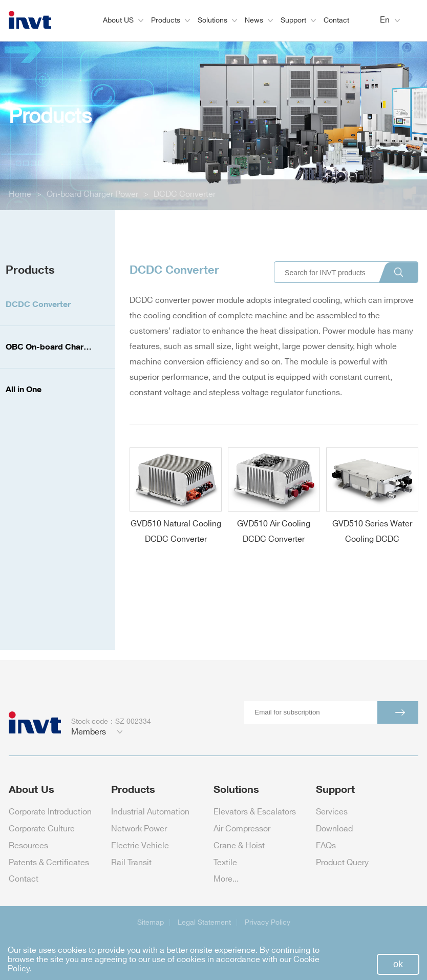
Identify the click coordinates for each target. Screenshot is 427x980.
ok (398, 964)
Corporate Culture (42, 829)
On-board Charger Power (92, 195)
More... (226, 879)
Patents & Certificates (49, 863)
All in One (24, 389)
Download (334, 829)
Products (170, 20)
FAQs (326, 846)
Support (298, 20)
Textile (225, 863)
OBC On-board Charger (51, 346)
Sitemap (151, 922)
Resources (28, 846)
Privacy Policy (268, 922)
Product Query (342, 863)
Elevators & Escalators (255, 812)
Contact (336, 20)
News (259, 20)
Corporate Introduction (50, 812)
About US (123, 20)
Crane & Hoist (239, 846)
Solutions (217, 20)
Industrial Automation (150, 812)
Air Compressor (242, 829)
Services (332, 812)
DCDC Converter (185, 195)
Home (20, 195)
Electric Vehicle (140, 846)
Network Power (139, 829)
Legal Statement (204, 922)
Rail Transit (131, 863)
